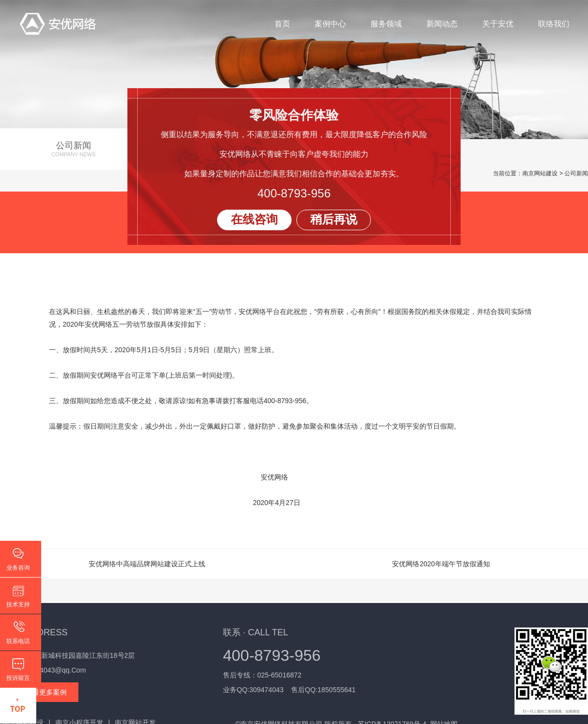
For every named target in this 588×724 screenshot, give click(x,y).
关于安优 (497, 24)
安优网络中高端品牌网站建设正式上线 (147, 564)
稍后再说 (334, 219)
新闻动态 (441, 24)
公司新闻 (73, 149)
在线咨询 (254, 219)
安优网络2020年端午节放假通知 (441, 564)
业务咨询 (18, 568)
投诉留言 (18, 678)
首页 (281, 24)
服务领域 (385, 24)
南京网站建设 (540, 173)
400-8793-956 (294, 193)
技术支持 (18, 604)
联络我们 (553, 24)
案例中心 (329, 24)
